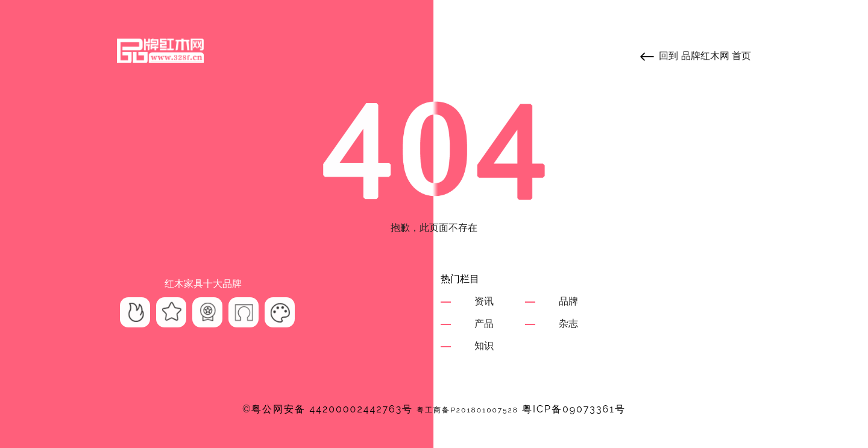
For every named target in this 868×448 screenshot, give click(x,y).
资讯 (484, 301)
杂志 (568, 323)
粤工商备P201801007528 (467, 410)
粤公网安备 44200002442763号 (332, 409)
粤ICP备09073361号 (574, 409)
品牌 (568, 301)
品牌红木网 (705, 56)
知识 (484, 346)
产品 (484, 323)
